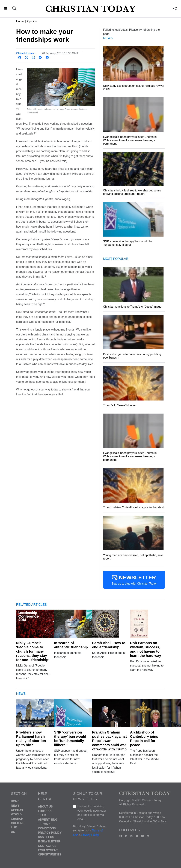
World (16, 814)
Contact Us (47, 846)
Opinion (32, 21)
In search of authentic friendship (71, 645)
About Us (45, 807)
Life (14, 827)
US (13, 832)
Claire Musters (25, 53)
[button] (6, 9)
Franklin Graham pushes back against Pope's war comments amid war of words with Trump (109, 741)
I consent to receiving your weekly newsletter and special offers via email (92, 813)
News (15, 806)
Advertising (48, 820)
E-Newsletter (49, 841)
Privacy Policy (50, 833)
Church (17, 819)
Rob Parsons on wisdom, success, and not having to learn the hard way (146, 649)
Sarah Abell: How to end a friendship (109, 645)
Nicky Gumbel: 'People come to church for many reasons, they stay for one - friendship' (33, 651)
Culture (18, 823)
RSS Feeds (46, 837)
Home (20, 21)
